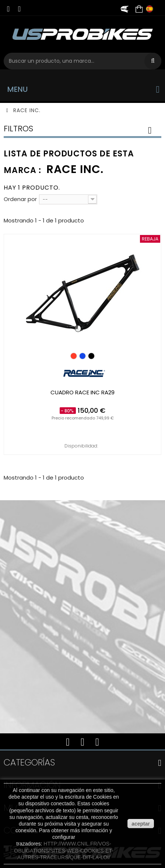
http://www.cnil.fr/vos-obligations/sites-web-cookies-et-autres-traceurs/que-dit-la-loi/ (64, 850)
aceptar (141, 824)
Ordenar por (20, 199)
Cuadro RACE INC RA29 (82, 392)
